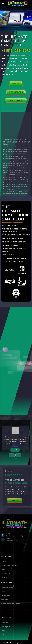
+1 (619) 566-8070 (16, 50)
